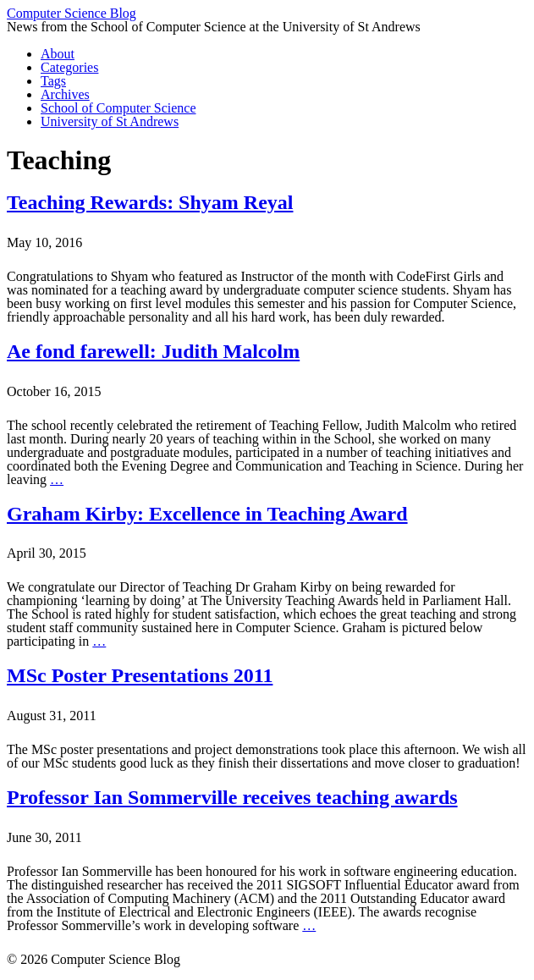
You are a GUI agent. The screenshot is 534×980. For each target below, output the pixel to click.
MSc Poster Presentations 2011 (140, 675)
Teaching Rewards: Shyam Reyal (150, 202)
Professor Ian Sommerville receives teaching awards (232, 797)
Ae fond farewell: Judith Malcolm (153, 351)
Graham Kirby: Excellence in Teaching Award (207, 514)
